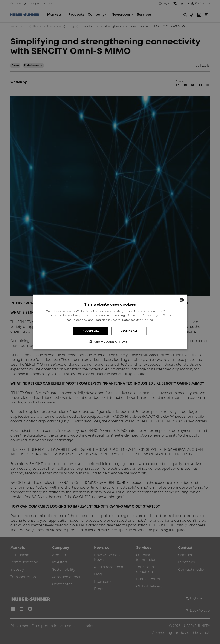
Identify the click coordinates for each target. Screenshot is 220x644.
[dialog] (110, 322)
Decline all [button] (129, 331)
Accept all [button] (91, 331)
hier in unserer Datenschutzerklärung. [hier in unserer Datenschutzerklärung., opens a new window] (127, 320)
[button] (110, 342)
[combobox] (182, 300)
